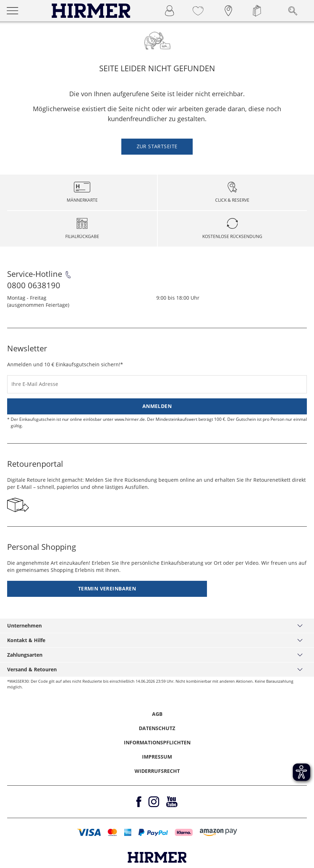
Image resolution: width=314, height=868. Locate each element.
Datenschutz (157, 728)
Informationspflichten (157, 742)
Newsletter (27, 348)
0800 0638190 (34, 285)
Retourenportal (35, 464)
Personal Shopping (42, 547)
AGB (157, 714)
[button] (89, 832)
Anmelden (157, 406)
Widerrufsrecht (157, 771)
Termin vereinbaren (107, 588)
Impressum (157, 757)
